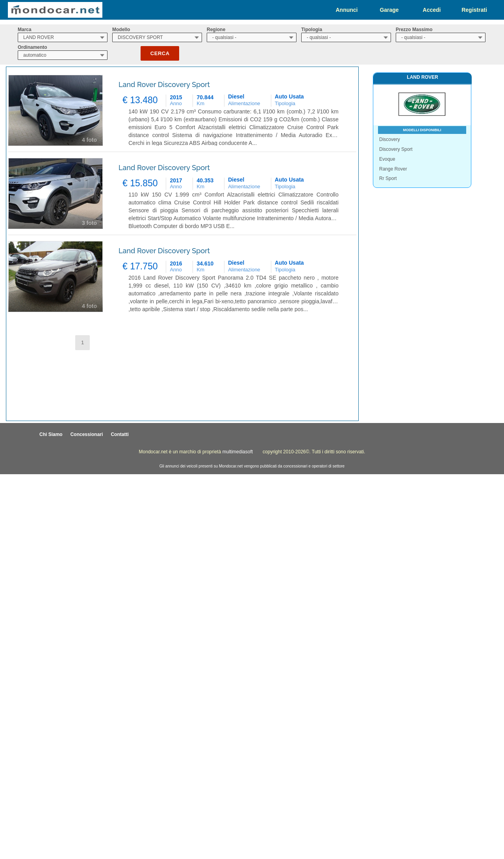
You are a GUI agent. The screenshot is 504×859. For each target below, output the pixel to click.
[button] (82, 343)
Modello (121, 30)
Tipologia (312, 30)
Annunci (347, 10)
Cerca (160, 53)
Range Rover (393, 169)
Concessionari (87, 434)
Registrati (474, 10)
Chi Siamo (51, 434)
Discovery (390, 139)
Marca (25, 30)
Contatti (120, 434)
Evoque (387, 159)
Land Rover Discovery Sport (164, 84)
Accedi (432, 10)
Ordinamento (32, 47)
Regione (216, 30)
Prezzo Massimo (414, 30)
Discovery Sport (396, 149)
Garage (389, 10)
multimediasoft (238, 452)
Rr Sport (388, 178)
